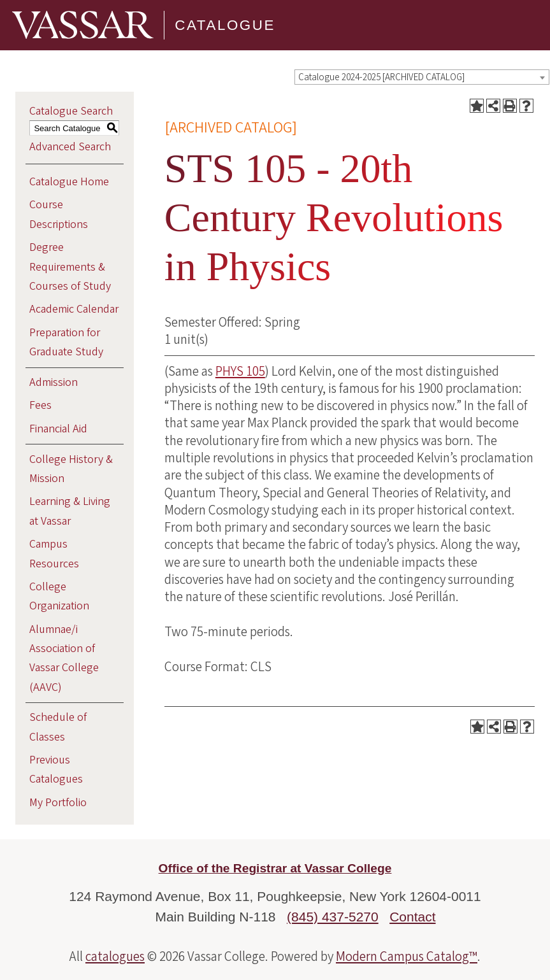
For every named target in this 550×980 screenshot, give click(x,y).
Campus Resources (54, 554)
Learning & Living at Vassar (70, 511)
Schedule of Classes (58, 727)
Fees (40, 405)
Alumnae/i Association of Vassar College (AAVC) (64, 658)
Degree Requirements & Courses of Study (70, 266)
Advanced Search (70, 147)
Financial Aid (58, 429)
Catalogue (225, 25)
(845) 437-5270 (333, 917)
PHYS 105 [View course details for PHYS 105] (240, 371)
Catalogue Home (69, 182)
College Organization (59, 596)
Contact (412, 917)
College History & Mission (71, 469)
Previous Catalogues (56, 770)
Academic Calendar (74, 309)
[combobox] (422, 77)
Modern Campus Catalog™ (407, 956)
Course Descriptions (59, 214)
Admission (54, 382)
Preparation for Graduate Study (66, 342)
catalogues (115, 956)
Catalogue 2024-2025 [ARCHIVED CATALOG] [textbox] (381, 77)
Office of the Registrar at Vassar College (275, 868)
